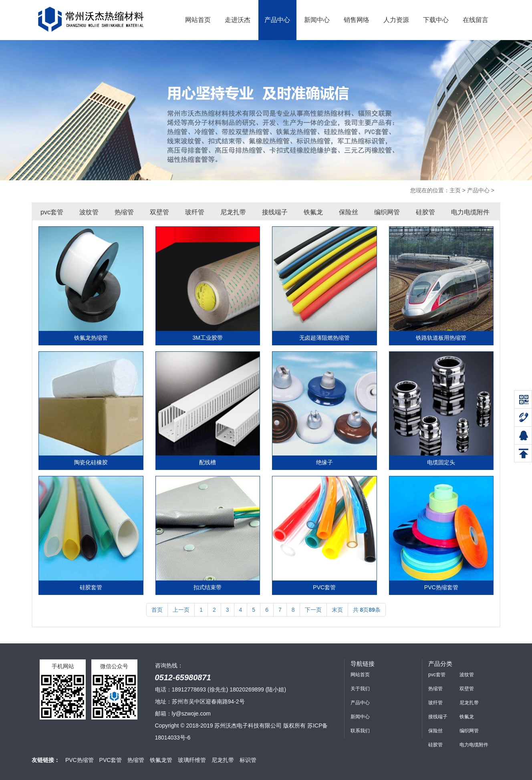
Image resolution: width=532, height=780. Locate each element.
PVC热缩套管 (441, 587)
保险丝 (349, 212)
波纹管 (89, 212)
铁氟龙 (313, 212)
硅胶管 (425, 212)
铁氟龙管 (161, 760)
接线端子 (275, 212)
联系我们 (360, 731)
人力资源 (396, 20)
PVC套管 (324, 587)
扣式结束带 (208, 587)
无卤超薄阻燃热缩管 (324, 338)
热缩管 (124, 212)
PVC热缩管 (80, 760)
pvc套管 (52, 212)
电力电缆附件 (470, 212)
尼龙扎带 (233, 212)
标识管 (248, 760)
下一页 (313, 610)
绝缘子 (324, 462)
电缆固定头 (441, 462)
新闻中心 (317, 20)
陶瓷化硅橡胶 (91, 462)
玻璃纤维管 (192, 760)
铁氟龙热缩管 (91, 338)
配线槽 (208, 462)
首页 (157, 610)
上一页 (181, 610)
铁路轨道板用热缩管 (441, 338)
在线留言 (476, 20)
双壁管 (159, 212)
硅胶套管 (91, 587)
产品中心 (277, 20)
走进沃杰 (238, 20)
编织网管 (387, 212)
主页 (455, 190)
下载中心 (436, 20)
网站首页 (198, 20)
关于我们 (360, 689)
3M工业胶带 (208, 338)
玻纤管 (195, 212)
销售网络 (357, 20)
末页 (337, 610)
